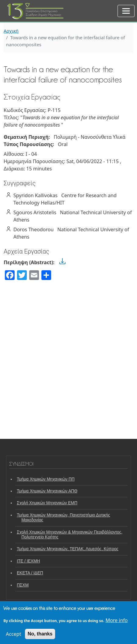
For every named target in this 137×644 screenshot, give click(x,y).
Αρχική (11, 31)
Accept (13, 634)
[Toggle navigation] (126, 11)
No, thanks (40, 634)
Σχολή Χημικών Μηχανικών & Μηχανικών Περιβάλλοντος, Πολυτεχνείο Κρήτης (70, 535)
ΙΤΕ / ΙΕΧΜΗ (28, 561)
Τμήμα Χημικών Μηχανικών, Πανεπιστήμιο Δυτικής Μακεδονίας (63, 518)
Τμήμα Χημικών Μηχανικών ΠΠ (46, 479)
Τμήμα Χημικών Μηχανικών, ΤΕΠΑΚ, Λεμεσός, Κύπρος (68, 549)
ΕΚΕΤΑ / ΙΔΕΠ (30, 573)
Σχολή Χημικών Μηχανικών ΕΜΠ (47, 503)
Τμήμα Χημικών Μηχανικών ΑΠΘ (47, 491)
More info (117, 620)
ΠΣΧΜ (23, 585)
